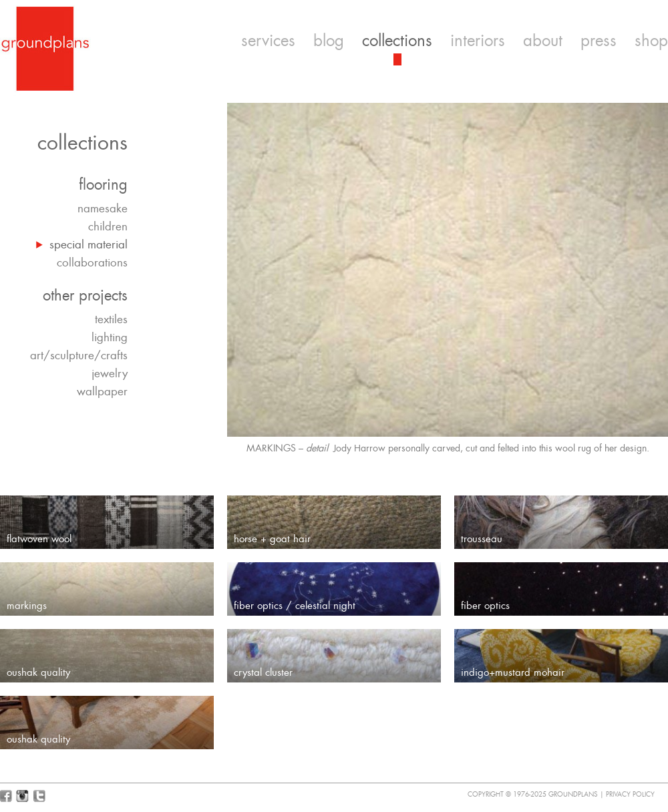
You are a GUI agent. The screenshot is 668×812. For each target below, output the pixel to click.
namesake (103, 208)
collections (397, 41)
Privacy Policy (630, 794)
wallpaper (102, 391)
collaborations (92, 262)
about (543, 41)
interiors (478, 41)
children (108, 226)
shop (651, 41)
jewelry (110, 373)
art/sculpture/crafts (79, 355)
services (268, 41)
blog (329, 41)
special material (89, 244)
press (599, 41)
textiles (111, 319)
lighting (110, 337)
